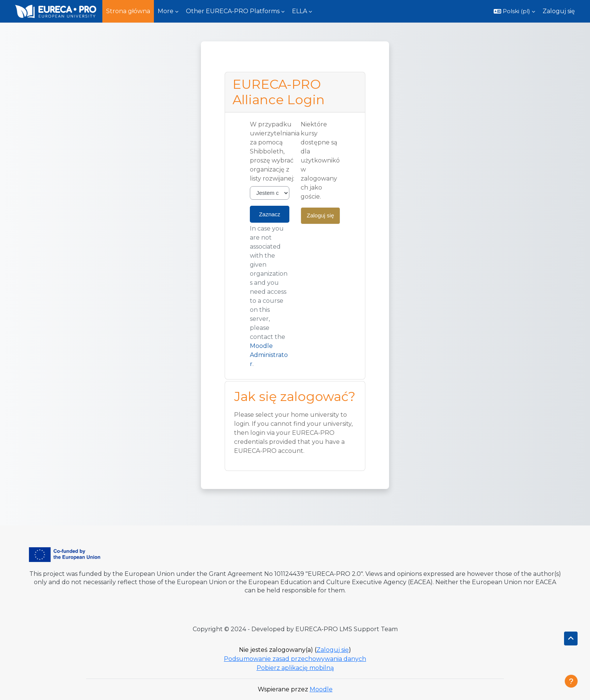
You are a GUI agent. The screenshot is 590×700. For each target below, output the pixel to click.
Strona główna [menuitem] (128, 11)
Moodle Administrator (269, 355)
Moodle (321, 689)
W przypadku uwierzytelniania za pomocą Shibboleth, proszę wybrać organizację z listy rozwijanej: (275, 151)
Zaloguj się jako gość (320, 218)
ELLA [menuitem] (300, 11)
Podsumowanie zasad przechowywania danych (295, 659)
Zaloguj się (559, 11)
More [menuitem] (166, 11)
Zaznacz (270, 214)
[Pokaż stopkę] (571, 681)
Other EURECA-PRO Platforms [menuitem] (233, 11)
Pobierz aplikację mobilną (295, 668)
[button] (514, 11)
